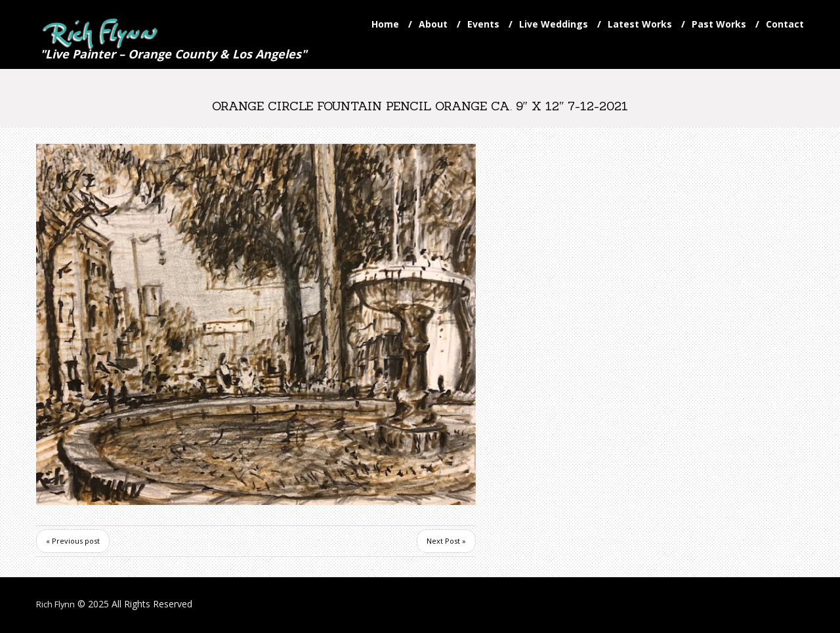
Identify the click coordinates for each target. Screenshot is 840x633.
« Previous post (73, 542)
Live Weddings (554, 24)
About (433, 24)
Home (385, 24)
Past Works (719, 24)
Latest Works (640, 24)
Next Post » (446, 542)
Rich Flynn (57, 605)
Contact (785, 24)
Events (483, 24)
